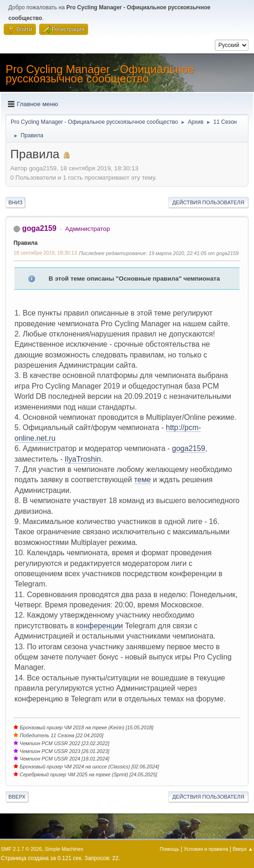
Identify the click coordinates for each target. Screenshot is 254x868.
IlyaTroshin (83, 459)
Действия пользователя (208, 202)
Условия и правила (206, 849)
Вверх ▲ (243, 849)
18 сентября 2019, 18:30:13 (45, 253)
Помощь (170, 849)
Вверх (17, 797)
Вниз (15, 202)
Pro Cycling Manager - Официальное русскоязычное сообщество (100, 74)
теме (143, 480)
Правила (26, 243)
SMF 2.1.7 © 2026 (21, 849)
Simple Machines (64, 849)
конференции (100, 626)
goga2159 (39, 228)
